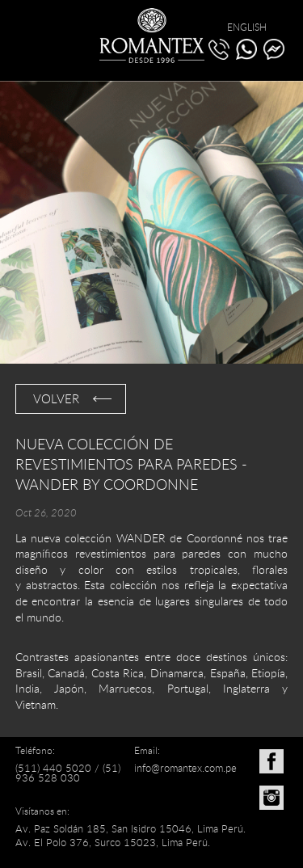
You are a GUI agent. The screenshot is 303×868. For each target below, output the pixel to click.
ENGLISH (247, 27)
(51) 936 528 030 (68, 773)
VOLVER (56, 398)
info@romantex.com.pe (185, 768)
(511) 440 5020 (53, 768)
